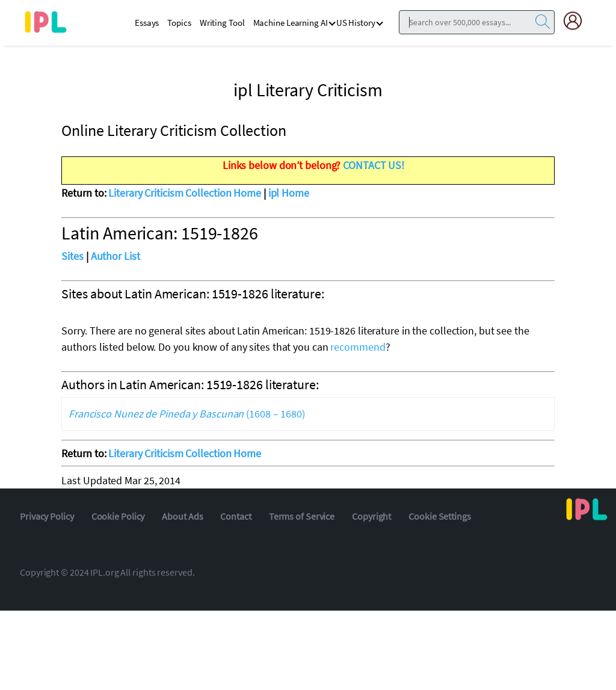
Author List (115, 256)
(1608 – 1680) (187, 414)
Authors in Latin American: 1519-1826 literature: (190, 384)
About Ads (182, 516)
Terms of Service (302, 516)
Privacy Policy (47, 516)
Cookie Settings (440, 516)
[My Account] (577, 21)
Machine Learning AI (291, 23)
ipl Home (289, 193)
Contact (236, 516)
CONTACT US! (374, 165)
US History (356, 23)
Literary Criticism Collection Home (185, 193)
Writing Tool (222, 23)
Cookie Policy (118, 516)
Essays (147, 23)
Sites (72, 256)
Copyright (371, 516)
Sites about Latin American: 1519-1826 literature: (192, 294)
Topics (179, 23)
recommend (358, 347)
